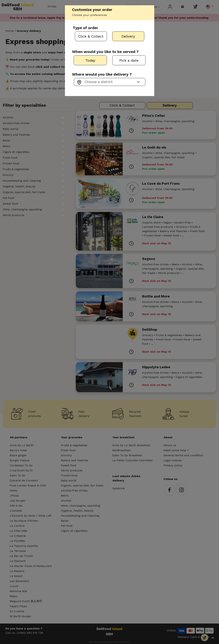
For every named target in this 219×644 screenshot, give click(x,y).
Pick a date (129, 60)
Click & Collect (91, 36)
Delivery (128, 36)
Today (90, 60)
